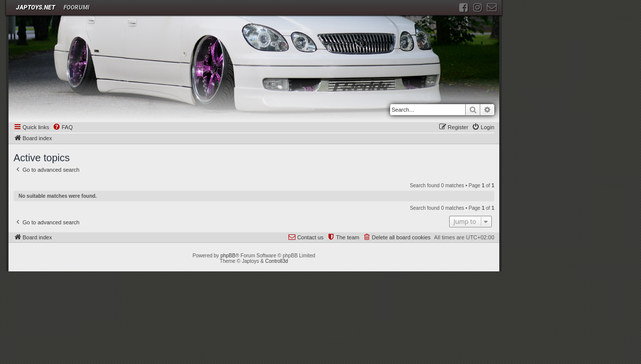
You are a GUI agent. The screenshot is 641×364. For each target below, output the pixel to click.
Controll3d (277, 261)
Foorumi (77, 8)
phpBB (228, 256)
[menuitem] (63, 128)
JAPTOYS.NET (36, 8)
